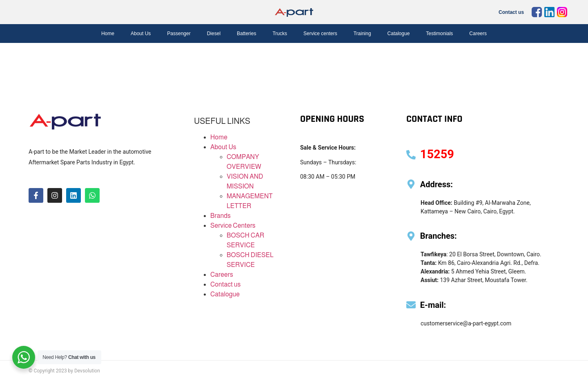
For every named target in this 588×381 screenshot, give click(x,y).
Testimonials (439, 34)
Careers (478, 34)
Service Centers (233, 225)
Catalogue (399, 34)
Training (362, 34)
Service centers (320, 34)
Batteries (246, 34)
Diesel (214, 34)
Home (108, 34)
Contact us (511, 12)
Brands (220, 216)
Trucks (280, 34)
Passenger (179, 34)
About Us (141, 34)
